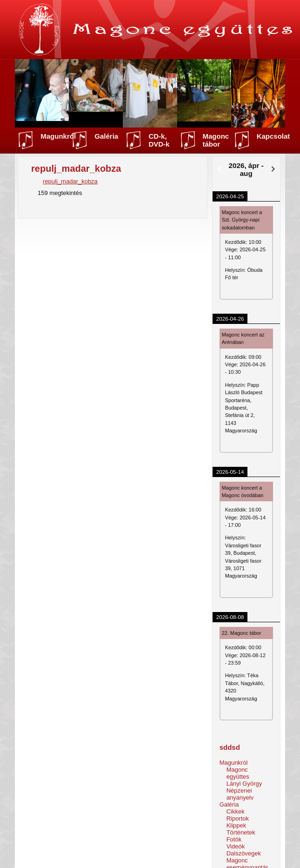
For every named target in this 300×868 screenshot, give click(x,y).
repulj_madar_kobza (70, 181)
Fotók (234, 839)
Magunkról (58, 136)
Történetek (241, 832)
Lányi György (244, 784)
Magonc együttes (238, 773)
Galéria (106, 136)
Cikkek (236, 811)
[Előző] (219, 169)
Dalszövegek (244, 853)
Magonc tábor (216, 140)
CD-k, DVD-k (159, 140)
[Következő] (273, 169)
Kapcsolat (273, 136)
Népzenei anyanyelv (240, 794)
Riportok (238, 818)
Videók (236, 846)
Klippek (237, 825)
